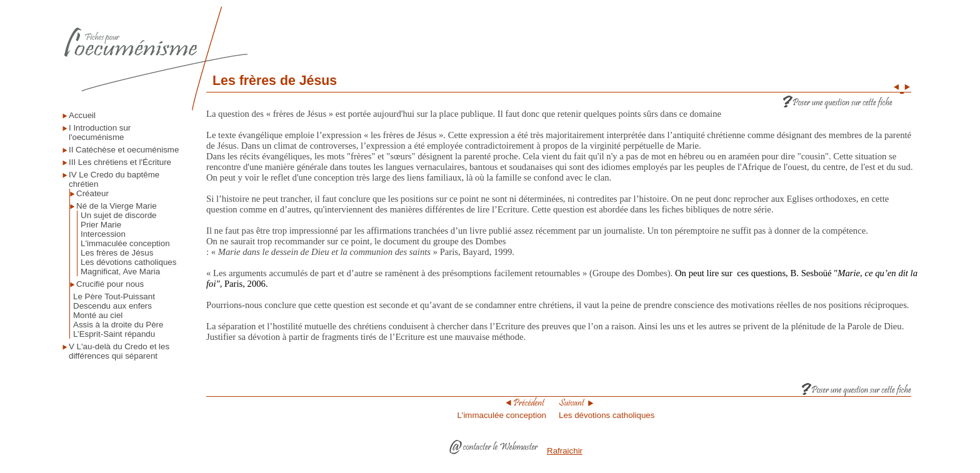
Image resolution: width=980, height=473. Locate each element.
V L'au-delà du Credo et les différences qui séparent (119, 351)
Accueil (82, 115)
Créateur (92, 193)
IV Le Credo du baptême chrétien (114, 179)
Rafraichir (565, 451)
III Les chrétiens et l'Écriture (120, 162)
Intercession (103, 234)
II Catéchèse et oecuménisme (124, 150)
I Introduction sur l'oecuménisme (100, 132)
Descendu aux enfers (112, 306)
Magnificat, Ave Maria (120, 271)
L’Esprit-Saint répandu (114, 334)
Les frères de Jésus (117, 253)
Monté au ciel (98, 315)
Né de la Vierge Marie (117, 206)
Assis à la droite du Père (118, 325)
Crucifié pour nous (110, 284)
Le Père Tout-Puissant (114, 296)
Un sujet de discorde (119, 215)
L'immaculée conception (125, 243)
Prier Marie (101, 225)
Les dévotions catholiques (128, 262)
